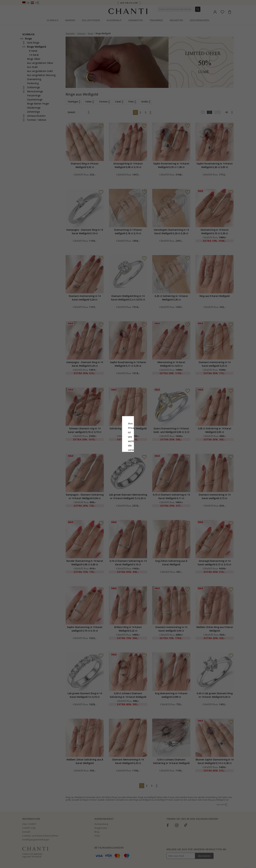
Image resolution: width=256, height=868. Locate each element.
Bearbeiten (143, 464)
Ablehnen (113, 464)
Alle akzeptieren (128, 456)
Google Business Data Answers (128, 448)
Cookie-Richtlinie (138, 440)
